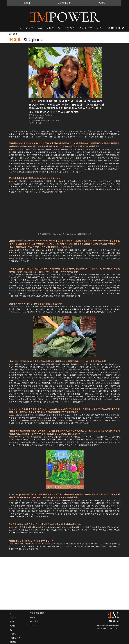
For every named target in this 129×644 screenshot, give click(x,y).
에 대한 (13, 617)
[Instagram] (116, 28)
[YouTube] (119, 28)
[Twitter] (123, 28)
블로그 (13, 642)
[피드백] (37, 626)
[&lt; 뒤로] (18, 34)
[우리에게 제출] (64, 3)
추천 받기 (14, 634)
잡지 (12, 622)
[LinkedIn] (112, 28)
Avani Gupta (111, 625)
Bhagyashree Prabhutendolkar (108, 628)
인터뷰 (13, 626)
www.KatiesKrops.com (103, 544)
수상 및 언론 (15, 638)
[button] (26, 3)
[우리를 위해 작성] (37, 613)
